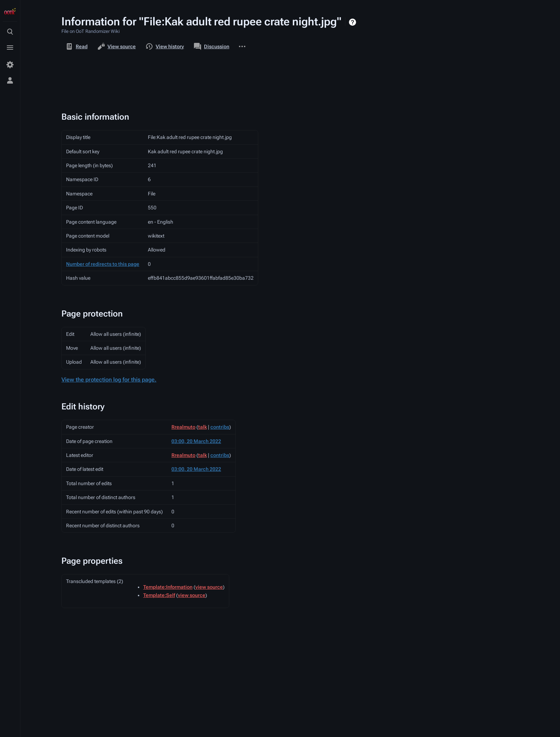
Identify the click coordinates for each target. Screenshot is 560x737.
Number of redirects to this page (103, 264)
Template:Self (159, 595)
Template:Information (168, 587)
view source (209, 587)
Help (353, 22)
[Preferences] (10, 65)
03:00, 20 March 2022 (196, 441)
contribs (220, 427)
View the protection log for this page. (109, 380)
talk (202, 427)
